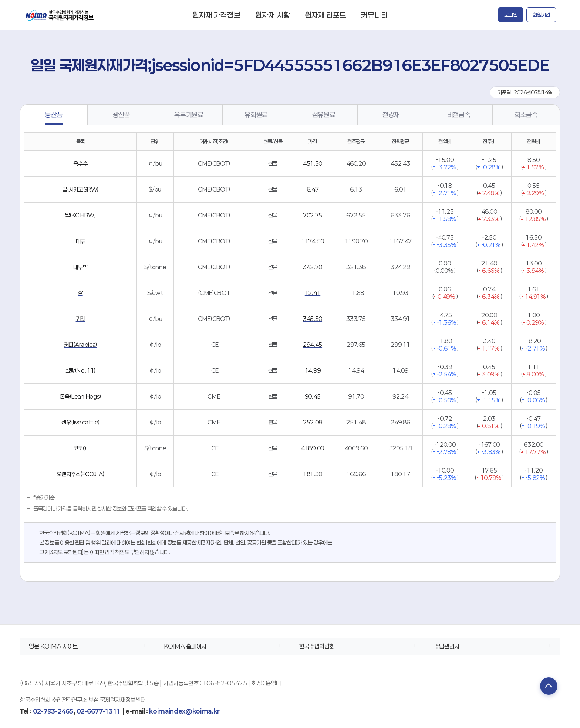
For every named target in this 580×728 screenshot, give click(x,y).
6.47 (313, 189)
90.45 (313, 396)
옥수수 (80, 163)
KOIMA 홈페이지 (185, 646)
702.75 (313, 215)
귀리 (80, 319)
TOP (547, 687)
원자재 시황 (273, 15)
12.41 (313, 293)
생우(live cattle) (80, 422)
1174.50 (313, 241)
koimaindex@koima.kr (184, 711)
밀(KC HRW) (80, 215)
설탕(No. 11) (80, 370)
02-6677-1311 (99, 711)
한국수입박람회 (317, 646)
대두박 (80, 267)
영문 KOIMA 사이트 (53, 646)
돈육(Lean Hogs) (80, 396)
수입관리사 (447, 646)
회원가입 (541, 15)
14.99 (313, 370)
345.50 (313, 319)
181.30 (313, 474)
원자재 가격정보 (216, 15)
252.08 (313, 422)
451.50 (313, 163)
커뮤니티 (374, 15)
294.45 (313, 345)
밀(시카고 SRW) (80, 189)
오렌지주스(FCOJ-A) (80, 474)
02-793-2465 (53, 711)
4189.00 (313, 448)
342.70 (313, 267)
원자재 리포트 (326, 15)
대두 (80, 241)
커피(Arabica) (80, 345)
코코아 (80, 448)
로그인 (511, 15)
